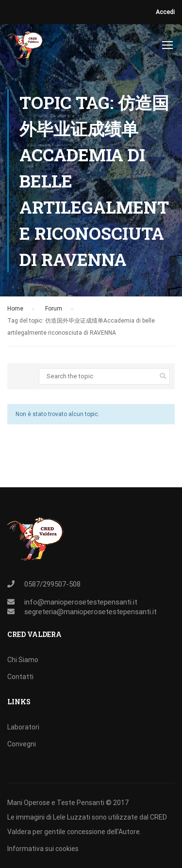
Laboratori (23, 727)
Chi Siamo (23, 660)
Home (15, 309)
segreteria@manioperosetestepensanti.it (91, 612)
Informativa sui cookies (43, 849)
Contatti (20, 677)
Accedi (165, 12)
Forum (54, 309)
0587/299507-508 (52, 584)
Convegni (22, 744)
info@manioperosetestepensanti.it (81, 602)
